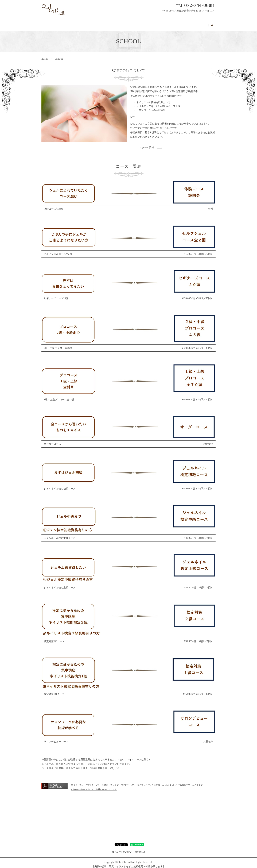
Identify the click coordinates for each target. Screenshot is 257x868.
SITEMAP (140, 849)
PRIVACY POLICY (122, 849)
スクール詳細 (147, 144)
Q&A (143, 23)
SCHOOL (158, 23)
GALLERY (127, 23)
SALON (96, 23)
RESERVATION (178, 23)
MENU (110, 23)
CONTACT (199, 23)
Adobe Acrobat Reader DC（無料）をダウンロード (94, 786)
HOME (81, 23)
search (212, 24)
